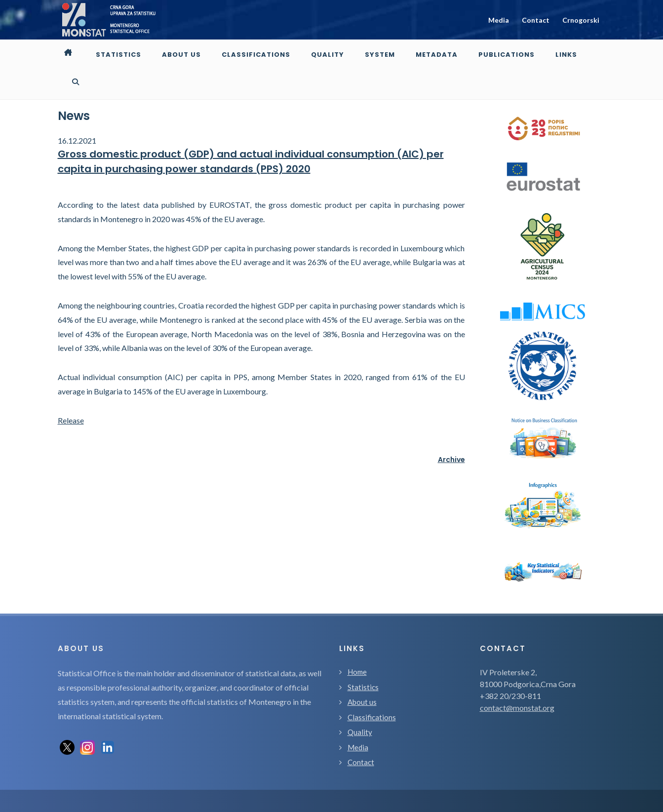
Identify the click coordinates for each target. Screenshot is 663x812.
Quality (360, 702)
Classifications (372, 688)
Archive (451, 430)
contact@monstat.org (517, 678)
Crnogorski (581, 20)
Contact (536, 20)
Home (357, 642)
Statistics (363, 657)
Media (499, 20)
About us (362, 672)
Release (71, 391)
